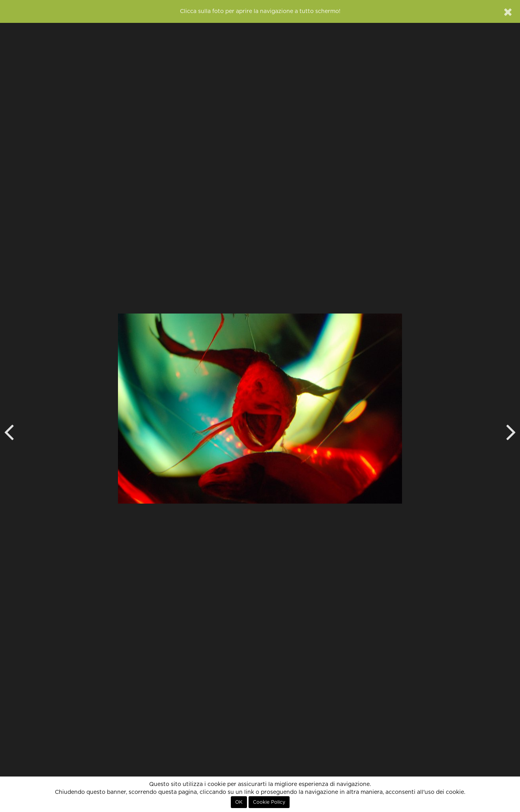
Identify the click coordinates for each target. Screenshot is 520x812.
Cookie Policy (269, 802)
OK (239, 802)
